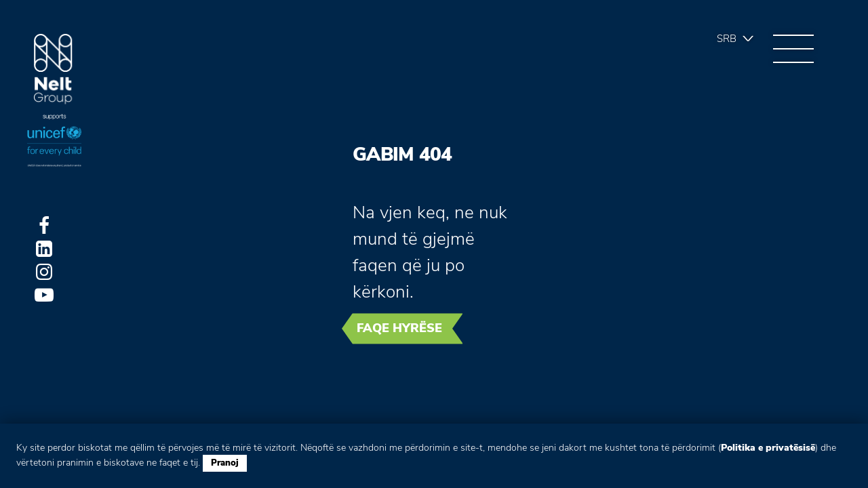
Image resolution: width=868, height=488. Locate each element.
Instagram (44, 272)
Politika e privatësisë (768, 448)
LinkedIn (44, 249)
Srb (727, 39)
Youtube (44, 295)
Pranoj (225, 463)
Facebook (44, 226)
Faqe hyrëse (399, 328)
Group (53, 69)
